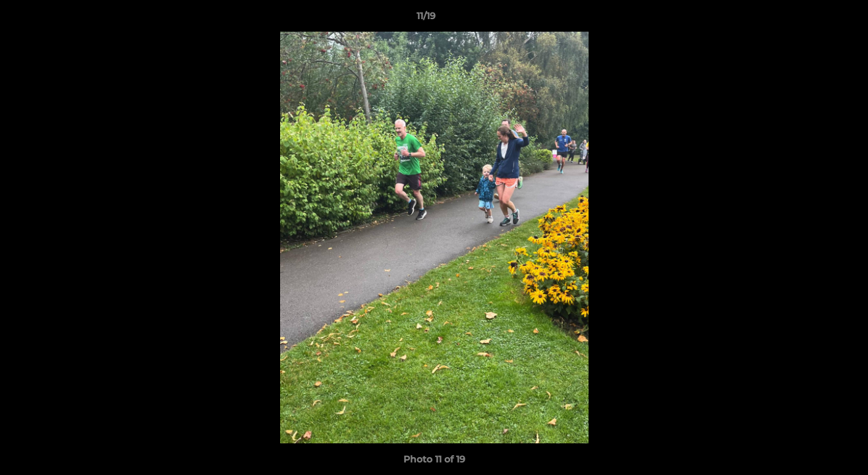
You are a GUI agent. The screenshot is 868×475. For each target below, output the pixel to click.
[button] (813, 19)
